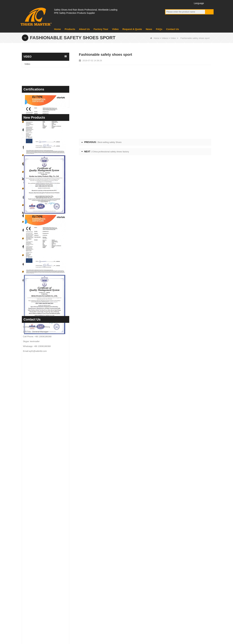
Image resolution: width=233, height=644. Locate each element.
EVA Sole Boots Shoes (130, 579)
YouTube (174, 3)
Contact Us (173, 29)
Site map (190, 627)
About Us (84, 29)
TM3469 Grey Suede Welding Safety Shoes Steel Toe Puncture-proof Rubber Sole (52, 488)
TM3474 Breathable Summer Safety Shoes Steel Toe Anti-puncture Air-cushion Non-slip (52, 421)
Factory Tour (101, 29)
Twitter (180, 3)
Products (70, 29)
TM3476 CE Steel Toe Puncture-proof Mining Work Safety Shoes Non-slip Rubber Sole (52, 388)
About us (85, 579)
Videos (165, 38)
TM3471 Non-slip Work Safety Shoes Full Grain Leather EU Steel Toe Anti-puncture (52, 455)
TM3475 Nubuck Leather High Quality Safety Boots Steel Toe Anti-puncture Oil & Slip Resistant (52, 405)
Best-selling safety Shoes (110, 142)
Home (57, 29)
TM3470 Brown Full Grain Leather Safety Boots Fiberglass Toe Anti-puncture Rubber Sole (52, 471)
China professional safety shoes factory (111, 152)
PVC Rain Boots (127, 605)
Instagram (186, 3)
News (149, 29)
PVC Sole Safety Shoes (131, 596)
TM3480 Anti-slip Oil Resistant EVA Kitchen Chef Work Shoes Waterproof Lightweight (52, 355)
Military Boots (126, 588)
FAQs (159, 29)
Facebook (168, 3)
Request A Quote (132, 29)
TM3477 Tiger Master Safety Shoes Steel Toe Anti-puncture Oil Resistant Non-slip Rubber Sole (52, 372)
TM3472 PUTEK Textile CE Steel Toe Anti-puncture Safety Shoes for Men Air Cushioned (52, 438)
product (85, 588)
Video (115, 29)
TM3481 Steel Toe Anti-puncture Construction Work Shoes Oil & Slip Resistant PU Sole (52, 338)
